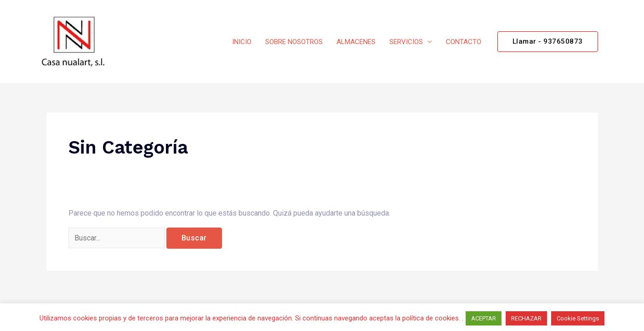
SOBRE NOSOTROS (294, 42)
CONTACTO (464, 42)
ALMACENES (356, 42)
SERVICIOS (406, 42)
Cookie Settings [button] (578, 318)
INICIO (242, 42)
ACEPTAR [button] (484, 318)
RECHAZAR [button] (526, 318)
